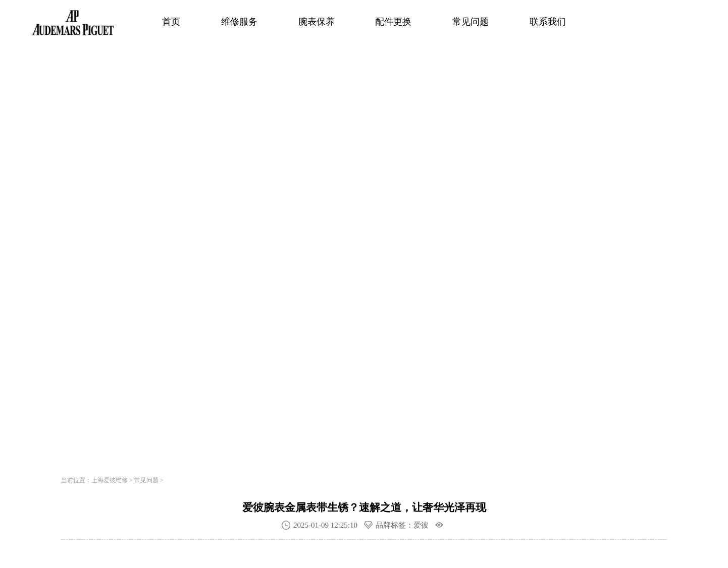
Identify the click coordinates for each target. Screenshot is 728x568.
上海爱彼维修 (110, 480)
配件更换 (393, 22)
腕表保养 (317, 22)
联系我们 (548, 22)
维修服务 (239, 22)
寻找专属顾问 (210, 329)
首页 (171, 22)
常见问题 (471, 22)
